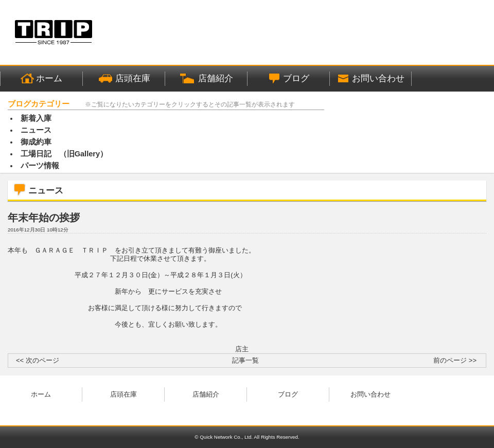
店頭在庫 (123, 394)
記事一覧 (245, 360)
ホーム (41, 394)
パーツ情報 (40, 166)
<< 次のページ (38, 360)
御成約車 (36, 142)
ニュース (36, 130)
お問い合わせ (370, 394)
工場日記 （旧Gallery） (64, 154)
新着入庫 (36, 118)
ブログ (288, 394)
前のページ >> (455, 360)
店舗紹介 (206, 394)
